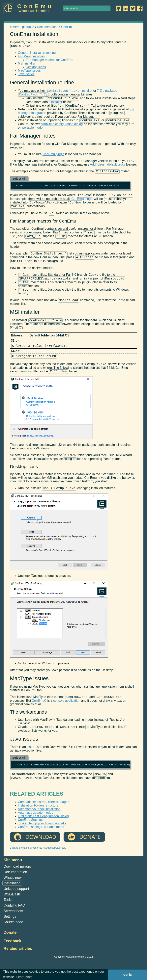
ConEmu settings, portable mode (41, 847)
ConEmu (35, 6)
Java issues (26, 75)
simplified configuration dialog (62, 128)
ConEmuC (39, 719)
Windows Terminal (35, 11)
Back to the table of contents (26, 868)
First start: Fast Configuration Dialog (43, 836)
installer (69, 92)
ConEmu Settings (30, 840)
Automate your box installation (39, 829)
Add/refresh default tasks (108, 169)
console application (67, 719)
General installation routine (37, 53)
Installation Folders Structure (38, 826)
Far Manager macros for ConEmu (49, 60)
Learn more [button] (24, 977)
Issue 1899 (34, 766)
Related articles (18, 969)
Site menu (13, 880)
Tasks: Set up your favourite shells (42, 844)
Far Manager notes (31, 57)
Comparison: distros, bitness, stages (44, 822)
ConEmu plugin (53, 158)
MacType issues (29, 71)
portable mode (32, 132)
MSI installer (27, 64)
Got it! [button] (128, 975)
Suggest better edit (55, 868)
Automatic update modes (35, 833)
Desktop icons (36, 68)
